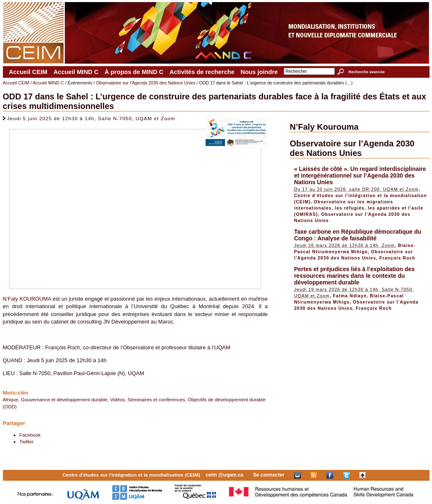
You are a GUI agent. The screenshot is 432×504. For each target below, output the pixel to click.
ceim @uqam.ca (225, 475)
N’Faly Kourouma (324, 127)
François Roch (397, 258)
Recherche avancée (367, 72)
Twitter (27, 441)
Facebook (30, 435)
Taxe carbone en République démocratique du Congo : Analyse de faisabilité (358, 235)
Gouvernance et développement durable (64, 399)
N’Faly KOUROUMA (27, 299)
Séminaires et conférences (156, 399)
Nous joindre (259, 72)
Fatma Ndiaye (350, 296)
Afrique (11, 399)
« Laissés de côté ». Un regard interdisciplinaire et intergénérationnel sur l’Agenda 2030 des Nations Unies (360, 175)
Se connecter (269, 475)
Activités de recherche (202, 72)
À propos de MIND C (134, 72)
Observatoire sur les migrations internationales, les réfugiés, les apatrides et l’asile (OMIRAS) (359, 208)
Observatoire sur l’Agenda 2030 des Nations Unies (146, 83)
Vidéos (118, 399)
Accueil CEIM (28, 72)
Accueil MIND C (76, 72)
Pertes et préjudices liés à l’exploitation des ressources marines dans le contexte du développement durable (354, 276)
